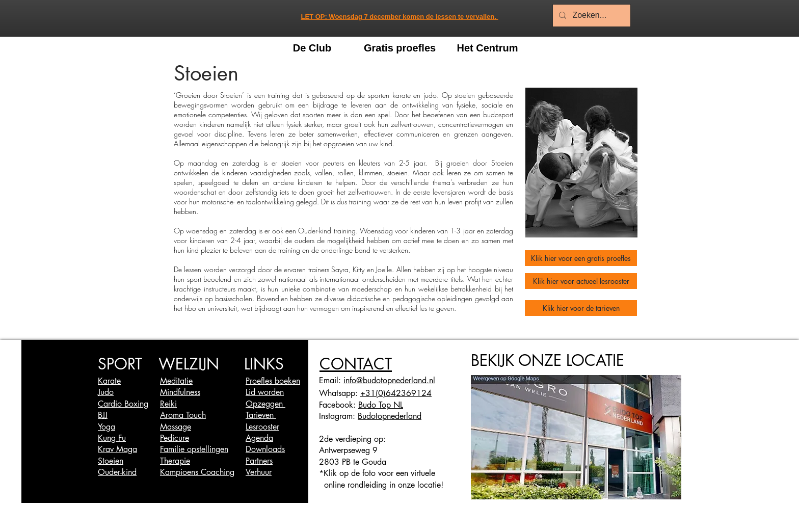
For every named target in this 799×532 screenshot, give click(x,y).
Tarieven (261, 415)
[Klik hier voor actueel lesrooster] (581, 281)
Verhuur (259, 472)
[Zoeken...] (591, 16)
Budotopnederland (390, 416)
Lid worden (265, 392)
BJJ (103, 415)
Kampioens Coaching (197, 472)
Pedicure (175, 438)
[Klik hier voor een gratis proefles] (581, 258)
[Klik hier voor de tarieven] (581, 308)
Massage (176, 427)
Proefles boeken (273, 381)
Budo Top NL (381, 405)
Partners (259, 461)
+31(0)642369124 (396, 393)
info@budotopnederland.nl (389, 380)
